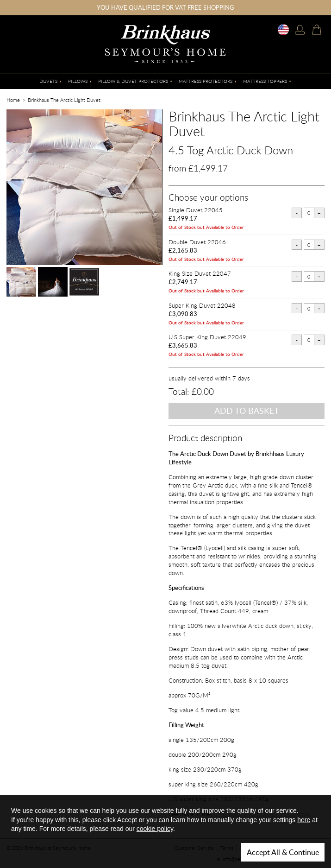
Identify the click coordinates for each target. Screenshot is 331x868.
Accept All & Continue (283, 852)
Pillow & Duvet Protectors (133, 81)
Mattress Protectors (206, 81)
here (304, 820)
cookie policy (155, 829)
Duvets (48, 81)
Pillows (78, 81)
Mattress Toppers (265, 81)
